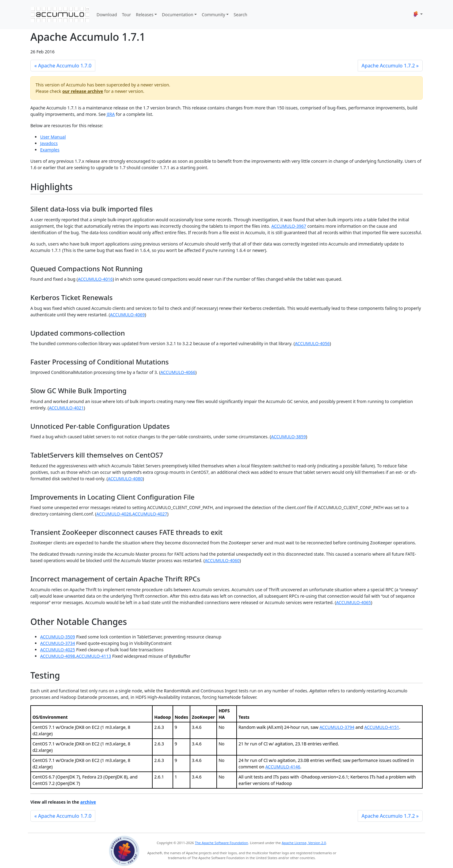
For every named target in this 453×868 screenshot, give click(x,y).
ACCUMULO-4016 (95, 279)
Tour (127, 15)
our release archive (83, 91)
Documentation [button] (177, 15)
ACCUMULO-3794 (337, 727)
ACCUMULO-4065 (353, 602)
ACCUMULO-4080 (125, 479)
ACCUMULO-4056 (312, 343)
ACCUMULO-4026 (114, 514)
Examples (50, 150)
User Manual (53, 137)
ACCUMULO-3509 (58, 637)
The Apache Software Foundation (222, 843)
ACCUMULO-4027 (150, 514)
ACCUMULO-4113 (94, 656)
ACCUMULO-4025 (58, 650)
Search (240, 15)
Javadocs (49, 143)
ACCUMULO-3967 (289, 226)
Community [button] (213, 15)
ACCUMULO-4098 (58, 656)
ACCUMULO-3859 (288, 437)
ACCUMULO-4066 (178, 372)
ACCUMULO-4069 (128, 315)
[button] (418, 14)
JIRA (111, 114)
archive (88, 802)
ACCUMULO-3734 (58, 643)
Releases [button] (145, 15)
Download (107, 15)
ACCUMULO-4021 (66, 408)
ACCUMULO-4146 (283, 767)
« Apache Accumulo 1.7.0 (63, 66)
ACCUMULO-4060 (222, 560)
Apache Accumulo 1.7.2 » (390, 66)
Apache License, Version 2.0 (304, 843)
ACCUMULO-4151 (382, 727)
